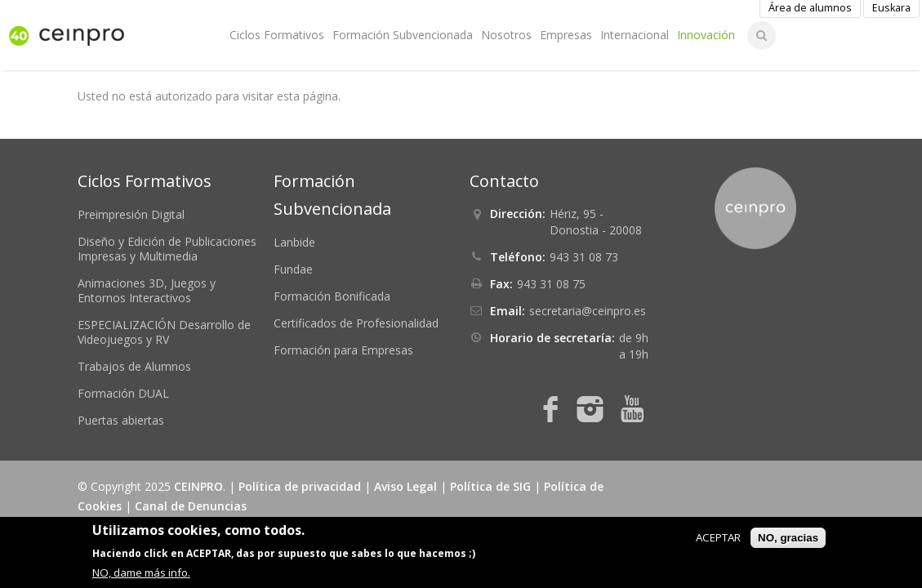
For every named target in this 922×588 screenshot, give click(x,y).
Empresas (566, 35)
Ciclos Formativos (277, 35)
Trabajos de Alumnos (134, 366)
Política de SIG (490, 486)
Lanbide (294, 242)
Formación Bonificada (332, 296)
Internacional (635, 35)
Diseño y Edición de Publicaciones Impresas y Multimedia (167, 249)
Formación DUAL (123, 393)
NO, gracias (788, 538)
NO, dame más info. (141, 572)
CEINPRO (198, 486)
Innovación (706, 35)
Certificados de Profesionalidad (356, 323)
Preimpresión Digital (131, 214)
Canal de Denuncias (191, 506)
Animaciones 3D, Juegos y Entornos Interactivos (147, 290)
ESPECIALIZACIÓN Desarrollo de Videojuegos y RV (164, 332)
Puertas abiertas (121, 420)
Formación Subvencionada (403, 35)
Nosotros (506, 35)
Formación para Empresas (343, 350)
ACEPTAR (718, 537)
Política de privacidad (300, 486)
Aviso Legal (405, 486)
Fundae (293, 269)
